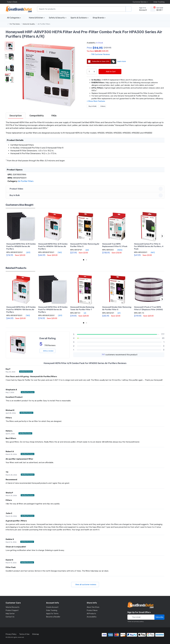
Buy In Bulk (92, 106)
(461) (151, 252)
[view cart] (153, 9)
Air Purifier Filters (44, 24)
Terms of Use (24, 634)
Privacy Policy (11, 634)
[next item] (9, 104)
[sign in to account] (141, 9)
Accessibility (92, 617)
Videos (102, 106)
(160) (58, 252)
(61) (118, 313)
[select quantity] (92, 72)
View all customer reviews (85, 585)
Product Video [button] (85, 189)
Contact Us (10, 617)
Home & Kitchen (36, 18)
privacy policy (139, 621)
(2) (84, 313)
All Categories (13, 18)
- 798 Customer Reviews (98, 54)
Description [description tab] (16, 116)
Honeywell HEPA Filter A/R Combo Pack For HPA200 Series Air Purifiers (21, 246)
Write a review (47, 351)
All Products (91, 614)
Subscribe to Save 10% (104, 61)
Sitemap (36, 634)
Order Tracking (158, 2)
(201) (27, 252)
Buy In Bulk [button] (85, 195)
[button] (49, 75)
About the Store (93, 607)
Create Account (52, 607)
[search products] (129, 9)
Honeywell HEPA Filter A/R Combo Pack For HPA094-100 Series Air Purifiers (53, 246)
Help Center (10, 614)
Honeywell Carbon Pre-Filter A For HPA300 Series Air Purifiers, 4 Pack (149, 246)
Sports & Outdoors (79, 18)
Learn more (122, 61)
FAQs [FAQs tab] (54, 116)
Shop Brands (98, 18)
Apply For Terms (52, 614)
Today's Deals (11, 2)
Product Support (12, 610)
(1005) (118, 250)
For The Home (15, 24)
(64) (86, 250)
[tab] (16, 116)
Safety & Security (57, 18)
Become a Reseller (53, 617)
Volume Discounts (13, 607)
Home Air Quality (29, 24)
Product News (92, 610)
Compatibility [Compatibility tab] (37, 116)
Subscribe (159, 617)
